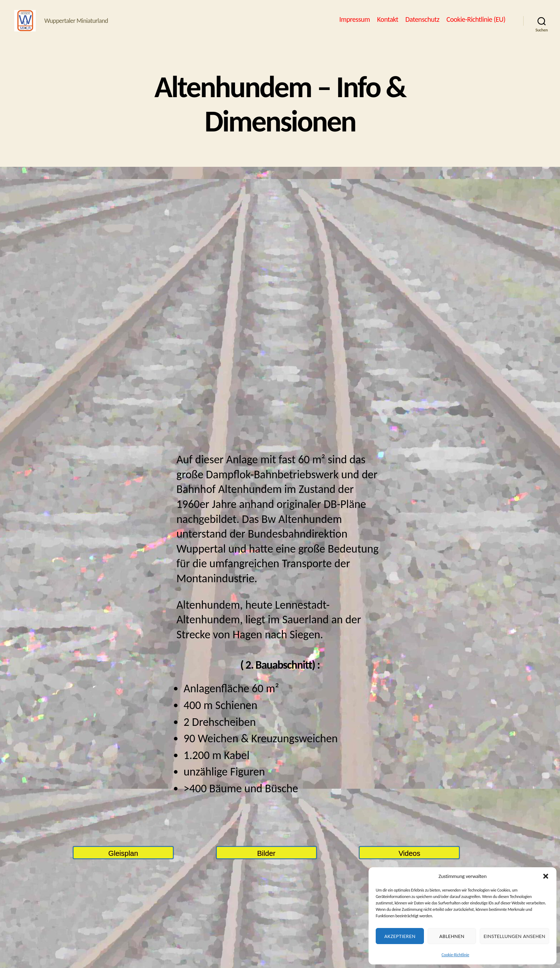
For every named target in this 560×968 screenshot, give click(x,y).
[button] (546, 876)
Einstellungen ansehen (514, 936)
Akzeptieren (400, 936)
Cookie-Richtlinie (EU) (476, 25)
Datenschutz (422, 25)
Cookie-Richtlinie (455, 955)
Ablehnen (452, 936)
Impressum (355, 25)
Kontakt (388, 25)
